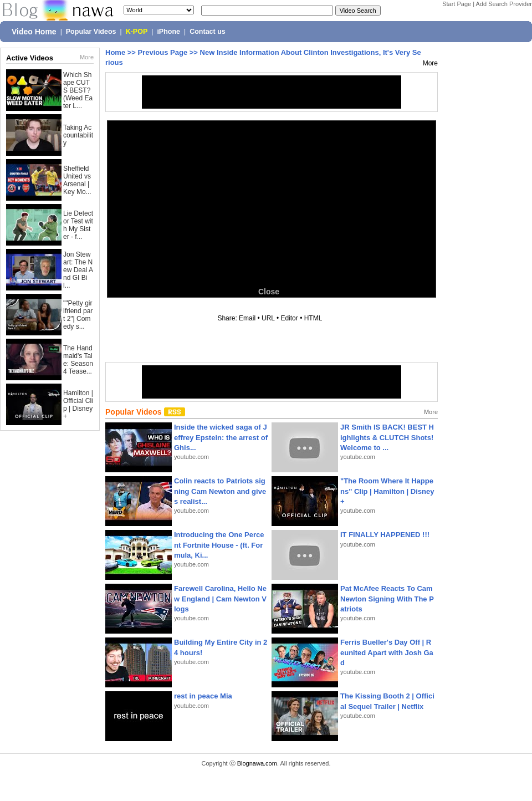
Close (269, 292)
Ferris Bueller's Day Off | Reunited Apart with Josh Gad (387, 652)
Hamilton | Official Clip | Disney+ (78, 405)
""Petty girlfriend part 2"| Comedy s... (78, 315)
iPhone (168, 32)
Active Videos (30, 58)
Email (247, 318)
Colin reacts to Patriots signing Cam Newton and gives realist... (220, 491)
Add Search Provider (504, 4)
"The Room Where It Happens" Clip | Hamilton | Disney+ (387, 491)
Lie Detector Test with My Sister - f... (78, 225)
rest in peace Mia (203, 696)
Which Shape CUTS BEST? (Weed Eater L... (78, 90)
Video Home (34, 32)
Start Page (457, 4)
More (87, 57)
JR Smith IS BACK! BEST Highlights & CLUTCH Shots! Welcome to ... (387, 437)
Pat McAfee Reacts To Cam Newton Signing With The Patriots (387, 598)
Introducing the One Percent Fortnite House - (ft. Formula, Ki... (219, 545)
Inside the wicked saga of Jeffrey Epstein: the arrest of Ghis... (221, 437)
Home (115, 52)
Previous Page (163, 52)
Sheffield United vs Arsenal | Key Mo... (77, 180)
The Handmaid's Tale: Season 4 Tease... (78, 360)
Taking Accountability (78, 135)
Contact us (208, 32)
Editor (289, 318)
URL (268, 318)
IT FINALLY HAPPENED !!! (385, 535)
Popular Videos (91, 32)
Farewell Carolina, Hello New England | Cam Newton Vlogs (220, 598)
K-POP (137, 32)
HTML (313, 318)
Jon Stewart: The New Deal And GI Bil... (78, 270)
